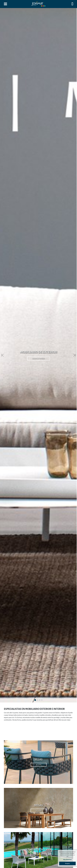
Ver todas (39, 765)
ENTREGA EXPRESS (39, 358)
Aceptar (67, 863)
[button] (2, 355)
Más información (67, 860)
